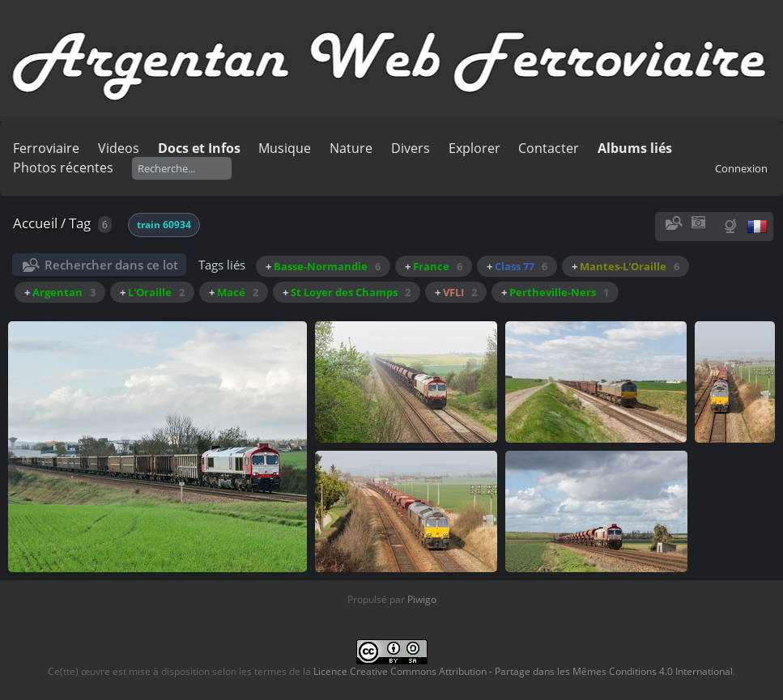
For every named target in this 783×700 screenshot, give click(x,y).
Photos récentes (63, 168)
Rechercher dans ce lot (111, 265)
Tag (80, 223)
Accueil (35, 223)
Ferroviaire (46, 148)
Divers (411, 148)
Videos (119, 148)
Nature (351, 148)
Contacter (549, 148)
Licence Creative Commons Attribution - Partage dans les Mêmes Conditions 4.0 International (523, 671)
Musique (285, 148)
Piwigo (422, 599)
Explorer (474, 148)
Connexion (741, 168)
